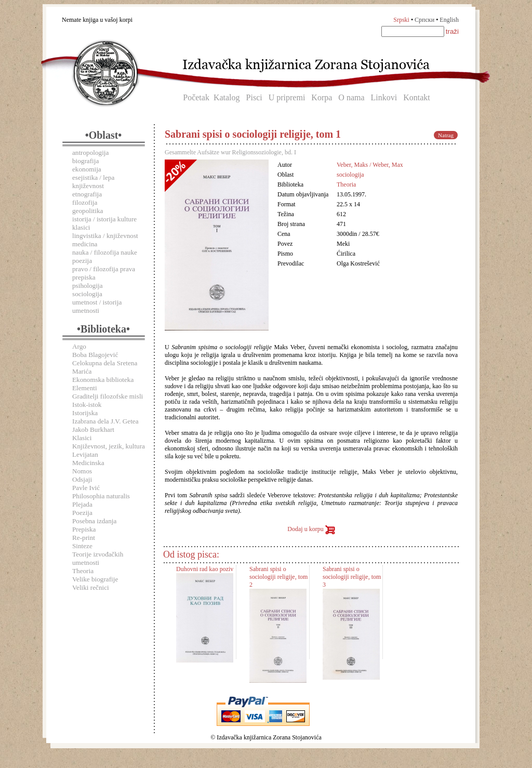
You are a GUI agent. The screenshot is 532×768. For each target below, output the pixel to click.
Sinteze (82, 546)
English (449, 20)
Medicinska (88, 463)
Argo (79, 346)
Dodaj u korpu (311, 529)
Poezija (82, 513)
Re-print (84, 538)
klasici (81, 227)
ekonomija (87, 169)
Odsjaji (82, 479)
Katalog (227, 97)
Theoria (83, 571)
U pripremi (287, 97)
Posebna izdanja (94, 521)
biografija (85, 161)
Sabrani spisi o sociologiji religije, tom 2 (278, 577)
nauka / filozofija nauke (105, 252)
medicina (85, 244)
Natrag (446, 135)
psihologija (88, 286)
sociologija (87, 294)
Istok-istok (87, 405)
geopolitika (88, 211)
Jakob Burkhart (93, 429)
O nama (351, 97)
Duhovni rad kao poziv (205, 569)
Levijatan (85, 454)
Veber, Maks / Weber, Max (370, 165)
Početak (196, 97)
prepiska (84, 277)
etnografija (87, 194)
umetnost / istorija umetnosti (97, 306)
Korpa (322, 97)
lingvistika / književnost (105, 236)
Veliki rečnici (91, 587)
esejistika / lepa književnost (93, 182)
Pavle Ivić (86, 488)
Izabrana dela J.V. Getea (105, 421)
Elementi (85, 388)
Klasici (82, 438)
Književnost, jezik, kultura (109, 446)
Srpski (401, 20)
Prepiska (84, 529)
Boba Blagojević (95, 355)
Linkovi (384, 97)
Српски (424, 20)
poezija (82, 261)
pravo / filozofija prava (104, 269)
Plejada (82, 504)
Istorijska (85, 413)
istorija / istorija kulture (104, 219)
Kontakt (417, 97)
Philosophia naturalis (101, 496)
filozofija (85, 202)
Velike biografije (95, 579)
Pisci (254, 97)
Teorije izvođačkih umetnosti (98, 558)
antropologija (90, 153)
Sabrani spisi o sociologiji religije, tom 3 (352, 577)
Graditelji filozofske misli (108, 396)
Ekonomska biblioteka (103, 380)
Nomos (82, 471)
